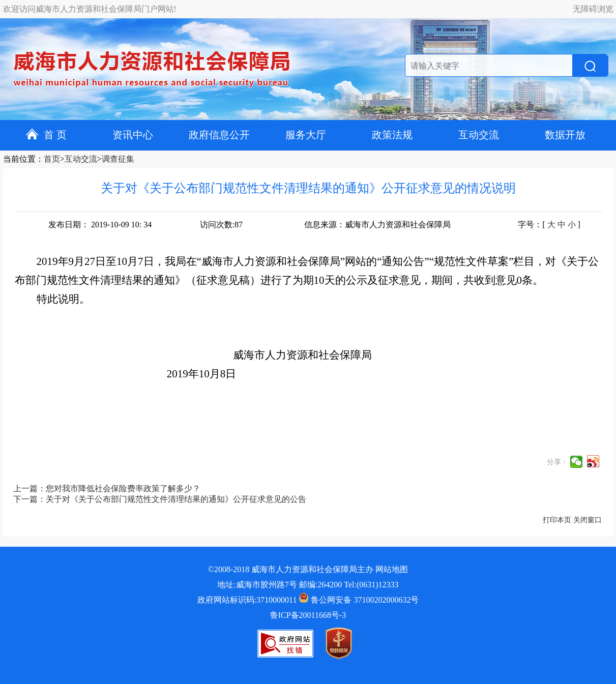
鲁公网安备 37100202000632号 (359, 600)
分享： (558, 462)
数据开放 (565, 135)
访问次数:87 (221, 225)
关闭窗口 (588, 520)
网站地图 (392, 569)
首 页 (46, 135)
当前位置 (19, 159)
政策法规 (392, 135)
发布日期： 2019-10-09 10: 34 (100, 225)
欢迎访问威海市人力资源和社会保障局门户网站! (90, 9)
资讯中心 (133, 135)
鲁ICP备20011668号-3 (308, 615)
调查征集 (118, 159)
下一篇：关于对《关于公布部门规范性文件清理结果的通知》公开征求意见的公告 (160, 499)
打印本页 (557, 520)
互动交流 (479, 135)
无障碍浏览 (593, 9)
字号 (526, 225)
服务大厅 (306, 135)
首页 (52, 159)
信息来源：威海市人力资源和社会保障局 (377, 225)
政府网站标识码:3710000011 (247, 600)
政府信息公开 (219, 135)
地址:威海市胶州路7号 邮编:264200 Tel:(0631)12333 (308, 585)
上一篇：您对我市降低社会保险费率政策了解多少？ (107, 488)
